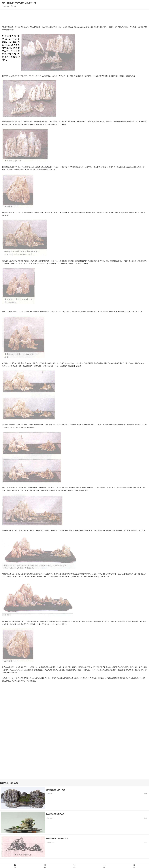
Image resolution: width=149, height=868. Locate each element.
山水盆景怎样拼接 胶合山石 (55, 814)
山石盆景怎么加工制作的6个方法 (57, 838)
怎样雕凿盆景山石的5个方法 (55, 790)
